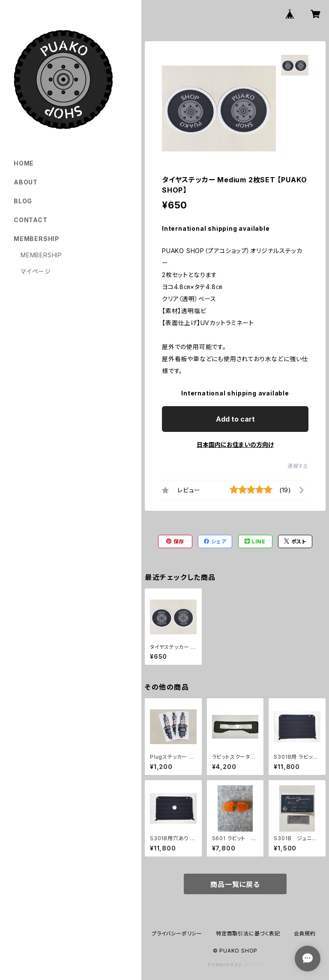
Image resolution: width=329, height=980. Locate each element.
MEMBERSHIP (41, 255)
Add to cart (235, 419)
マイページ (36, 271)
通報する (298, 466)
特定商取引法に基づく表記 (248, 933)
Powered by (235, 964)
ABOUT (26, 182)
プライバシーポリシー (177, 933)
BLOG (23, 201)
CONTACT (31, 220)
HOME (24, 163)
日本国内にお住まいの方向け (235, 445)
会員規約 (305, 933)
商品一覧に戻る (235, 884)
